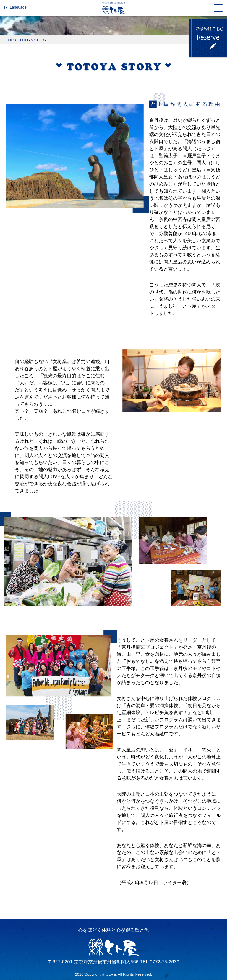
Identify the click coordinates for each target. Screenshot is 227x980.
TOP (10, 40)
